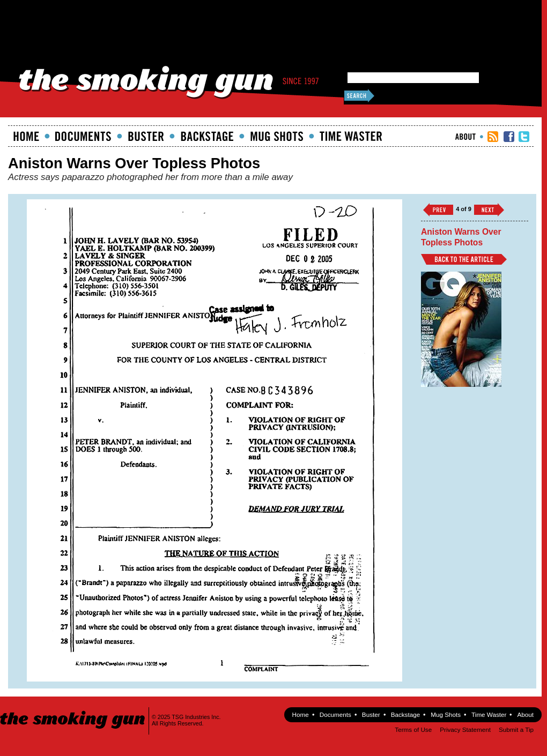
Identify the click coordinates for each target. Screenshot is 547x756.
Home (26, 136)
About (465, 137)
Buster (146, 136)
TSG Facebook (509, 137)
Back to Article (464, 259)
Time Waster (351, 136)
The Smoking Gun (73, 710)
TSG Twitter (524, 137)
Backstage (207, 136)
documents (83, 136)
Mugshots (277, 136)
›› (489, 210)
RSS (493, 137)
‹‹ (438, 210)
